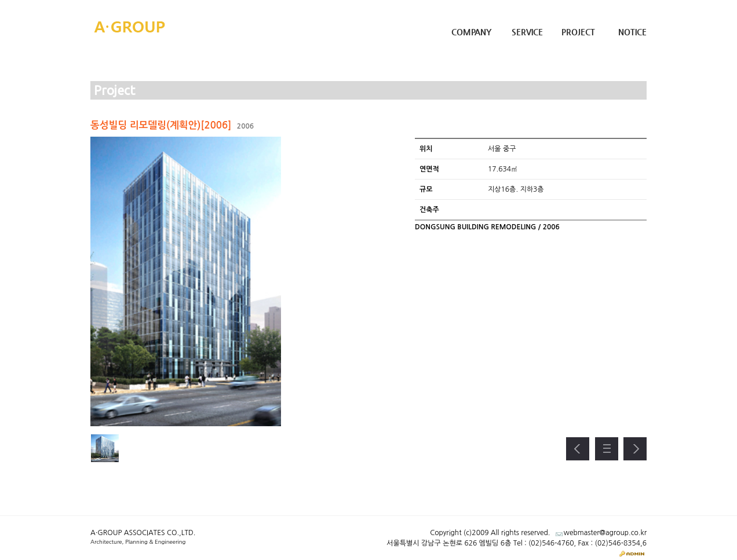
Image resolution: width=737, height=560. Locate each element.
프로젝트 (607, 449)
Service (527, 32)
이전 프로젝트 (578, 449)
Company (471, 32)
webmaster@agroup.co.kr (605, 533)
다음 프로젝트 (635, 449)
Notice (632, 32)
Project (578, 32)
